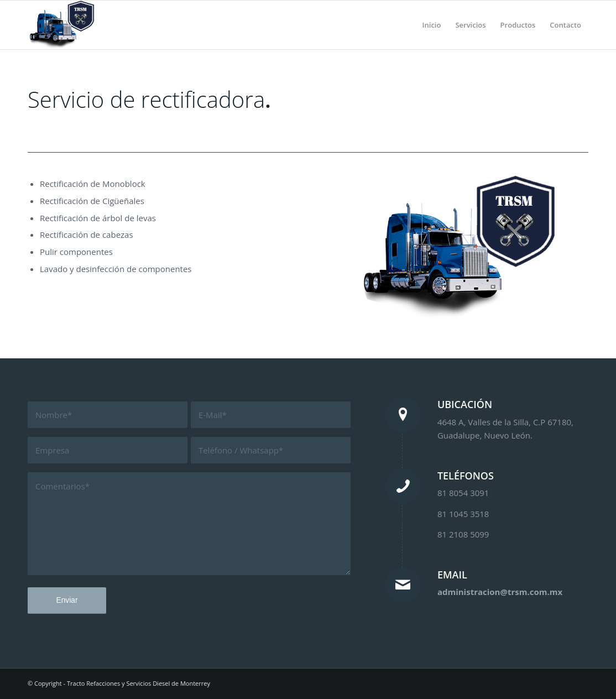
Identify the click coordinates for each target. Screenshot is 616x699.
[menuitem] (432, 25)
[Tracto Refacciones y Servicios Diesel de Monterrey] (61, 25)
